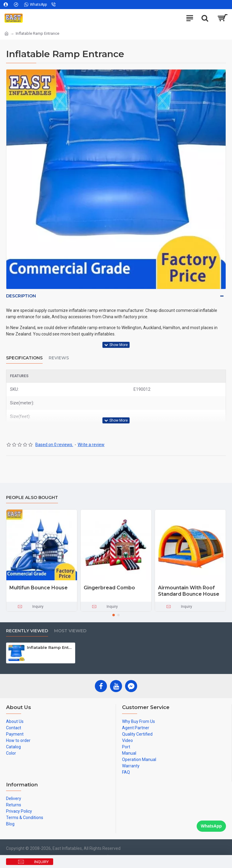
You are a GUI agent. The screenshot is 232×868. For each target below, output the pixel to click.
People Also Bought (32, 498)
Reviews (59, 358)
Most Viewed (70, 631)
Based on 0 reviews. (54, 445)
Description (21, 296)
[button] (114, 615)
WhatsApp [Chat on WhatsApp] (211, 826)
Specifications (24, 358)
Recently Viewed (27, 631)
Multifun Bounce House (39, 588)
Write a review (91, 445)
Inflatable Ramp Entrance (50, 647)
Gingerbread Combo (109, 588)
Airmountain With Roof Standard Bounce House (189, 591)
